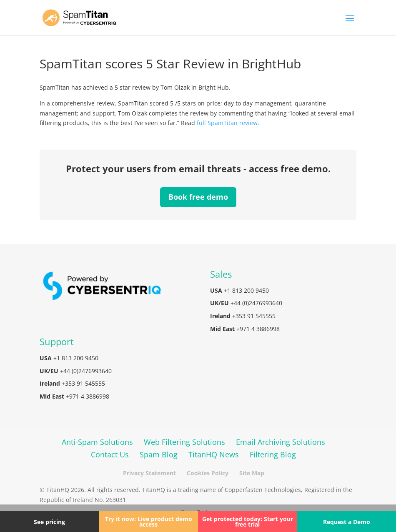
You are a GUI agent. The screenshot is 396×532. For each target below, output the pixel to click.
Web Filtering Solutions (184, 442)
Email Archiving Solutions (281, 442)
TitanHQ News (214, 454)
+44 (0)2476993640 (256, 303)
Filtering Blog (273, 454)
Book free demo (198, 197)
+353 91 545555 (254, 316)
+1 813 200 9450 (246, 290)
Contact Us (110, 454)
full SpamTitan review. (228, 123)
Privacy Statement (149, 473)
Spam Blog (159, 454)
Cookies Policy (208, 473)
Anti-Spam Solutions (97, 442)
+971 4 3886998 (258, 329)
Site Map (252, 473)
